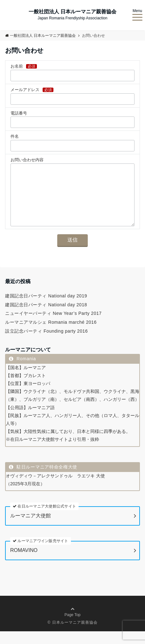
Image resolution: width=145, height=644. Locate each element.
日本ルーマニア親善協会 (75, 635)
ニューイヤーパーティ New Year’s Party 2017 (53, 326)
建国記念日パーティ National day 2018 (46, 317)
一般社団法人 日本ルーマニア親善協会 (72, 12)
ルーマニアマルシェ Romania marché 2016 (51, 335)
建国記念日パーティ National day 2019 (46, 309)
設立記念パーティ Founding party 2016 (46, 344)
